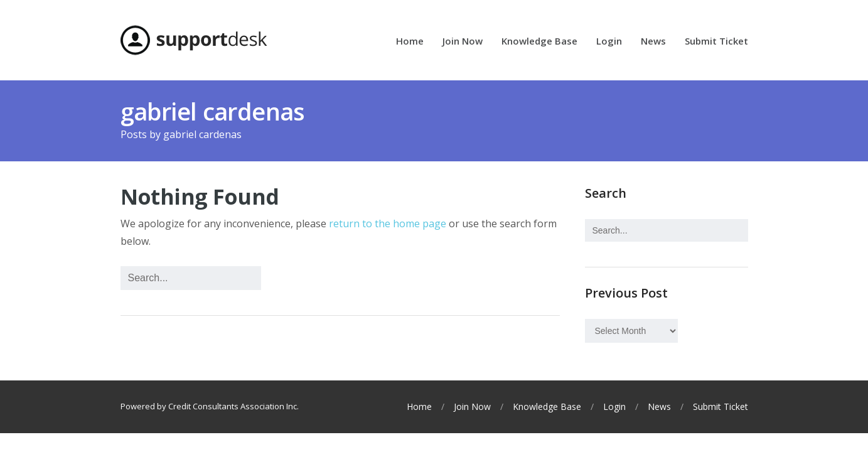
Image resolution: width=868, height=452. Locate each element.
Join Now (463, 42)
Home (410, 42)
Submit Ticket (716, 42)
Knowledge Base (539, 42)
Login (609, 42)
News (653, 42)
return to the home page (388, 223)
